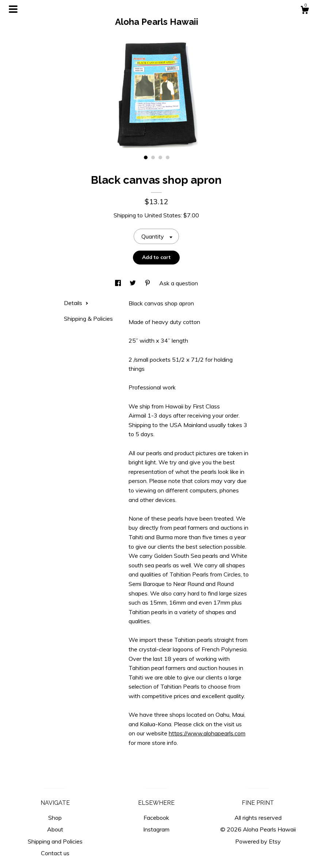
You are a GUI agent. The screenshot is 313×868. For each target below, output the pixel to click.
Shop (55, 818)
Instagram (156, 829)
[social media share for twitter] (133, 283)
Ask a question (179, 283)
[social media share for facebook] (119, 283)
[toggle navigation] (13, 9)
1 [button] (146, 157)
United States (163, 215)
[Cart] (305, 11)
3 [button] (160, 157)
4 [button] (168, 157)
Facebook (156, 818)
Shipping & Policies (88, 319)
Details (76, 303)
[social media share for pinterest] (148, 283)
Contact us (55, 853)
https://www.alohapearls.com (207, 733)
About (55, 829)
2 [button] (153, 157)
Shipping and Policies (55, 841)
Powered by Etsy (258, 841)
